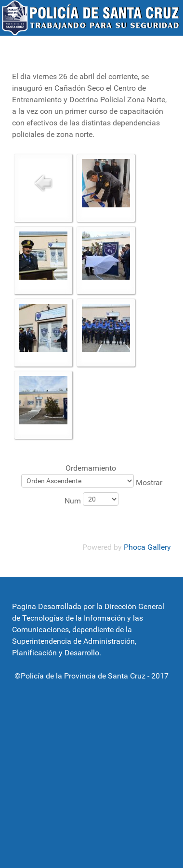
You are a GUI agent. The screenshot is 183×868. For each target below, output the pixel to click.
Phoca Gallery (147, 547)
